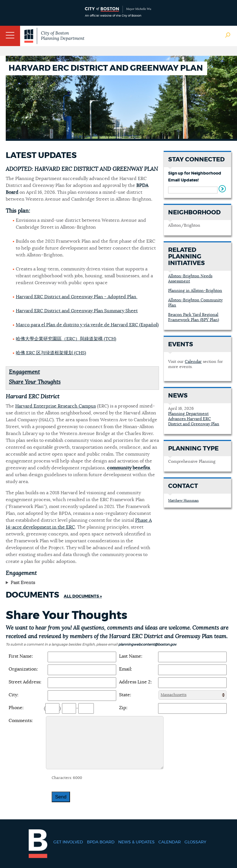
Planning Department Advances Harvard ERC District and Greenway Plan (194, 419)
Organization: (23, 669)
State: (125, 695)
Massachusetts (174, 695)
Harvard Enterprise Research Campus (56, 406)
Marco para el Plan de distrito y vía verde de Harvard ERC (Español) (87, 325)
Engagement (24, 372)
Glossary (195, 842)
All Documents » (83, 596)
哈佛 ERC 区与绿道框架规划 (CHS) (51, 353)
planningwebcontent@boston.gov (147, 644)
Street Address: (25, 682)
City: (13, 695)
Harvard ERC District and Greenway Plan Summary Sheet (77, 311)
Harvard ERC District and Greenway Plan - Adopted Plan (77, 297)
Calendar (193, 362)
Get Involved (68, 842)
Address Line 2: (135, 682)
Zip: (123, 708)
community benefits (128, 468)
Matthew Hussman (183, 501)
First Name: (21, 656)
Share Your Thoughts (35, 382)
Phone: (16, 708)
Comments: (21, 721)
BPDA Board (101, 842)
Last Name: (131, 656)
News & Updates (136, 842)
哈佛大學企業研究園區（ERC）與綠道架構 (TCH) (66, 339)
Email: (126, 669)
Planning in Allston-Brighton (195, 291)
